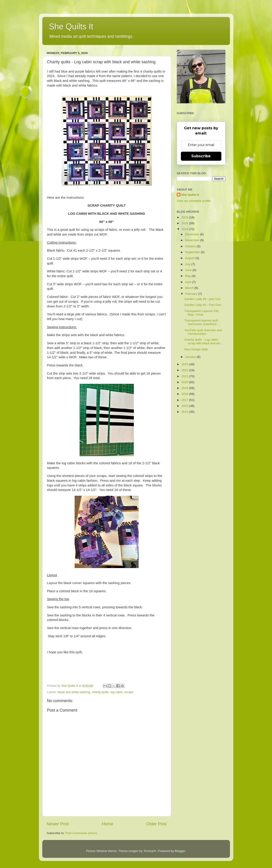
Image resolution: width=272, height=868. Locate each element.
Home (108, 824)
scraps (129, 692)
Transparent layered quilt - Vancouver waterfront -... (203, 322)
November (193, 240)
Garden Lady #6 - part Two (202, 299)
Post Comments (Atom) (81, 833)
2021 (185, 376)
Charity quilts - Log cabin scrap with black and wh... (203, 341)
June (189, 270)
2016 (185, 406)
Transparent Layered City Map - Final (201, 313)
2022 (185, 370)
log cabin (116, 692)
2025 (185, 223)
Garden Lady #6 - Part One (203, 305)
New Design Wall (196, 349)
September (193, 252)
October (191, 246)
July (188, 264)
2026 (185, 217)
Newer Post (58, 824)
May (188, 276)
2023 (185, 364)
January (191, 357)
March (190, 288)
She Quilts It (71, 27)
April (189, 282)
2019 (185, 388)
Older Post (156, 824)
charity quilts (100, 692)
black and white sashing (74, 692)
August (190, 258)
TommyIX (150, 851)
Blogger (180, 851)
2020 (185, 382)
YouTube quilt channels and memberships (203, 332)
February (192, 294)
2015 (185, 412)
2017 (185, 400)
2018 (185, 394)
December (193, 234)
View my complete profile (194, 201)
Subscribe (201, 156)
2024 (185, 229)
